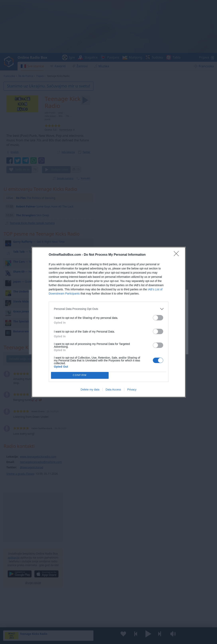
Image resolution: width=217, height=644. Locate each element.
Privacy (132, 390)
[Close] (178, 255)
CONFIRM (80, 375)
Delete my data (90, 390)
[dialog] (109, 322)
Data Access (113, 390)
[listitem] (109, 309)
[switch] (158, 318)
